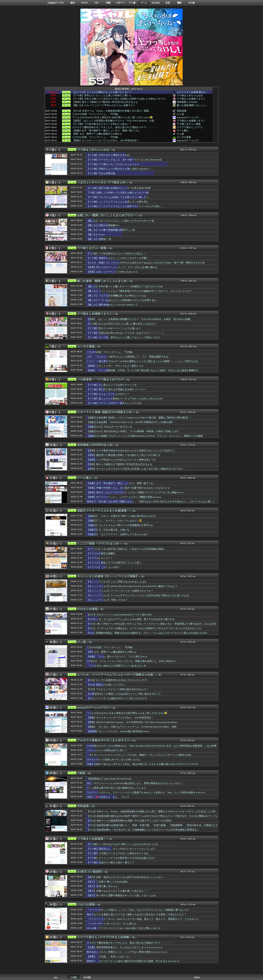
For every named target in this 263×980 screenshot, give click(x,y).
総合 (73, 3)
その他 (191, 3)
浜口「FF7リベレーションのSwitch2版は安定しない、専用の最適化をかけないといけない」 (135, 783)
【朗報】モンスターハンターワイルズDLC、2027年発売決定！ (106, 140)
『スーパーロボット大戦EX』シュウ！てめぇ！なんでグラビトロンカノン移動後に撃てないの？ (138, 910)
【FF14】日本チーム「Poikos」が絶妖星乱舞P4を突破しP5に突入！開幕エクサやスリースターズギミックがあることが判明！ (151, 813)
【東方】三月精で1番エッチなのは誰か (108, 882)
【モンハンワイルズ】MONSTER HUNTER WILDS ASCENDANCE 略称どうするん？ (132, 586)
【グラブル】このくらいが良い (103, 567)
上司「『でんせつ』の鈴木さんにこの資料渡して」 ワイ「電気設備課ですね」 (129, 357)
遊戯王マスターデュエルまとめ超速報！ (103, 510)
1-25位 (74, 977)
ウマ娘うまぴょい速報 (189, 124)
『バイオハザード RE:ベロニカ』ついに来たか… (113, 924)
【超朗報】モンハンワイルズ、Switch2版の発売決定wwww (118, 731)
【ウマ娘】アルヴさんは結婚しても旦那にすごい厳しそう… (119, 197)
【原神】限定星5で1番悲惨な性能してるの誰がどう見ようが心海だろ (124, 455)
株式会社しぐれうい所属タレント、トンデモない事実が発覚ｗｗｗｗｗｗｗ (127, 952)
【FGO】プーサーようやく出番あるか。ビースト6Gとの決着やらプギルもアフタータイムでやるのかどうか (144, 628)
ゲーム (144, 3)
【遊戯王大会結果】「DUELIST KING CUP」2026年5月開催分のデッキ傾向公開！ (131, 422)
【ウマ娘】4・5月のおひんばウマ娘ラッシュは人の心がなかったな (122, 844)
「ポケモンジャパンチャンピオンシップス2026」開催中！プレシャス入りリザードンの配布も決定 (139, 755)
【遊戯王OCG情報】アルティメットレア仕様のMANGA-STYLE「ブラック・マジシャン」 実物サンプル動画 (145, 436)
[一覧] (113, 150)
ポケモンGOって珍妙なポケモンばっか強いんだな (113, 759)
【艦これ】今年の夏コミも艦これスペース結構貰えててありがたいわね (125, 286)
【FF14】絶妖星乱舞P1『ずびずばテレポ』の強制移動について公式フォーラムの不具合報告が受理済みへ (143, 830)
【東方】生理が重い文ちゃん (102, 886)
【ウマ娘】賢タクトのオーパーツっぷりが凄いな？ (114, 328)
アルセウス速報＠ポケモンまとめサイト (103, 740)
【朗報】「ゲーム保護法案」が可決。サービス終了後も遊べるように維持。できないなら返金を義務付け (143, 370)
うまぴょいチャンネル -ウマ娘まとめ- (102, 182)
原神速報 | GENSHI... (188, 102)
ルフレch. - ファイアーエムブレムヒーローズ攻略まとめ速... (116, 675)
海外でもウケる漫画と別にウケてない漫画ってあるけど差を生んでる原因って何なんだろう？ (137, 914)
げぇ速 (180, 114)
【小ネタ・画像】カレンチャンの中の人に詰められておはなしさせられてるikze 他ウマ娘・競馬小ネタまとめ (146, 263)
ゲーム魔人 (183, 131)
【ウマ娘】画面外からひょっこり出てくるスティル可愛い (118, 258)
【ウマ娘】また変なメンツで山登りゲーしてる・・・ (115, 385)
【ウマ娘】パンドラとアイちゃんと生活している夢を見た (118, 202)
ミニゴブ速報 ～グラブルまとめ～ (99, 543)
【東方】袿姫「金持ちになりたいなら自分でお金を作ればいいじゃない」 (126, 877)
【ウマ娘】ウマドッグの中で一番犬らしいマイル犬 (114, 403)
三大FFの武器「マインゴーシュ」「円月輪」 (96, 114)
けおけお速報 (86, 904)
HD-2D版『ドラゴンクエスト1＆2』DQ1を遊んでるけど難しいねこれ (124, 928)
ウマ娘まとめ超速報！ (92, 839)
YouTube (156, 3)
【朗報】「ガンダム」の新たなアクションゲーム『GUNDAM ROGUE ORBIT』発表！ (133, 727)
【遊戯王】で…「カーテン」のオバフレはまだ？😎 (114, 521)
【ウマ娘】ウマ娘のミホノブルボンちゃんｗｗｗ (113, 164)
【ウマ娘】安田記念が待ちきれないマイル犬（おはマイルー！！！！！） (126, 333)
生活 (168, 3)
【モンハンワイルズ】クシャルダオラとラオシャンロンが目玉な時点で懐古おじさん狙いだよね (138, 595)
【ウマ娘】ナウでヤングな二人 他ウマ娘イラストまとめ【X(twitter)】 (125, 160)
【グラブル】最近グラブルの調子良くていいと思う (114, 563)
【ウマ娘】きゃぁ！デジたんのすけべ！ (108, 394)
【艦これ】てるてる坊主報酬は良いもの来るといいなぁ (116, 296)
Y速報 (81, 773)
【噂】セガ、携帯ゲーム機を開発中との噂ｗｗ (97, 134)
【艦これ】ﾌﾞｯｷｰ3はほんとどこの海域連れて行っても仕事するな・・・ (125, 300)
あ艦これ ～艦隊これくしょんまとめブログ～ (107, 215)
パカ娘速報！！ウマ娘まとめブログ (100, 379)
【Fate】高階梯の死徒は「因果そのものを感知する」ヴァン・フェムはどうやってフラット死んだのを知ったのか (147, 633)
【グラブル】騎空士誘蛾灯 (101, 553)
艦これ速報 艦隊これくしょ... (192, 105)
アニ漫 (132, 3)
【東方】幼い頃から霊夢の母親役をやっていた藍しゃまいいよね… (122, 895)
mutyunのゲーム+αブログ (93, 708)
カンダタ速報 (184, 137)
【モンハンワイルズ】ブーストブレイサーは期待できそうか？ (120, 591)
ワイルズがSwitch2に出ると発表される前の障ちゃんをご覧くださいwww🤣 (113, 117)
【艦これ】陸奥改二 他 (99, 239)
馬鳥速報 (182, 111)
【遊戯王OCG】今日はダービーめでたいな (109, 427)
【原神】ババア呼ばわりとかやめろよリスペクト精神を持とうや (121, 460)
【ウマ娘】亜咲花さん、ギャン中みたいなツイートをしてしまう (121, 849)
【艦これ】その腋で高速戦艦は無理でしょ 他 (111, 230)
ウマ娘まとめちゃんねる (190, 95)
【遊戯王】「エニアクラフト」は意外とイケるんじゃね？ (118, 534)
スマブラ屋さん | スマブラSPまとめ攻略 (103, 937)
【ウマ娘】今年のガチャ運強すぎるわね (108, 155)
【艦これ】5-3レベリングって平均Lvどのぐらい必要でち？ (104, 105)
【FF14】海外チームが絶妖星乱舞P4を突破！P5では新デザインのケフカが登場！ (130, 821)
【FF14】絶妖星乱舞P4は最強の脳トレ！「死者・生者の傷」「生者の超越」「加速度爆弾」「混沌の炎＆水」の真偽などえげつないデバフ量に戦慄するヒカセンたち (152, 827)
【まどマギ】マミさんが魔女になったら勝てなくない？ (102, 92)
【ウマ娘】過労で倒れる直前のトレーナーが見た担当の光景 (119, 188)
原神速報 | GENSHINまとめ (95, 445)
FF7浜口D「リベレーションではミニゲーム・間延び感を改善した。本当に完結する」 (132, 661)
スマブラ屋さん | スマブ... (190, 127)
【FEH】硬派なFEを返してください (106, 685)
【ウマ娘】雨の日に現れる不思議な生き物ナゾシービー (116, 389)
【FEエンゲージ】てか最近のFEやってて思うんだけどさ (117, 698)
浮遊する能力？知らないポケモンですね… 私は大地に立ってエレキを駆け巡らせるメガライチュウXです (143, 764)
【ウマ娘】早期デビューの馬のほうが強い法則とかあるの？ (119, 169)
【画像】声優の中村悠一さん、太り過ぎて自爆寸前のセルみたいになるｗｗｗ (128, 488)
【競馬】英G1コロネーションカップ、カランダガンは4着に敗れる (122, 267)
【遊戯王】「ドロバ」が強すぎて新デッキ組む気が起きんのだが (121, 516)
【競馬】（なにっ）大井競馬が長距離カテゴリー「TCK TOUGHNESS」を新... (114, 121)
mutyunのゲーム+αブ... (189, 117)
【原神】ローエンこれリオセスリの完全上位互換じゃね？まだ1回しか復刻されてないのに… (136, 469)
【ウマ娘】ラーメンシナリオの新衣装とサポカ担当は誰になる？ (121, 858)
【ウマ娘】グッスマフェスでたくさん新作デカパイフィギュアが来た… (125, 206)
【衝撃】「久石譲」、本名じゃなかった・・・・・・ (115, 956)
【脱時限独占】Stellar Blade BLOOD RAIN (109, 779)
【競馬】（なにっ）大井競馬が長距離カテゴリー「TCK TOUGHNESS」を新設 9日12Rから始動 (139, 319)
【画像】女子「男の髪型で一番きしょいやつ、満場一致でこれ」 (107, 131)
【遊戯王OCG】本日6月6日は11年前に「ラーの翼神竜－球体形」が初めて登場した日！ (133, 431)
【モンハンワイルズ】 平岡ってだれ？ (107, 600)
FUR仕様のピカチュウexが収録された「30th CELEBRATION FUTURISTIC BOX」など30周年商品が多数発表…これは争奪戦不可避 (152, 747)
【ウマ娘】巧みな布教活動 (101, 173)
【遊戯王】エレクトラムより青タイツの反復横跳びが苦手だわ (120, 525)
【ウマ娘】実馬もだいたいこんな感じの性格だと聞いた (102, 95)
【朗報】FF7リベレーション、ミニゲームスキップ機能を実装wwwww (124, 497)
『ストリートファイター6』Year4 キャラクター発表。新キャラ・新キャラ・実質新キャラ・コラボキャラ (143, 919)
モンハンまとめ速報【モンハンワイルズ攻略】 (108, 576)
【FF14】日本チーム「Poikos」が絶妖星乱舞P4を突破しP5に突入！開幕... (111, 111)
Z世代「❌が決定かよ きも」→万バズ (108, 797)
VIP (96, 3)
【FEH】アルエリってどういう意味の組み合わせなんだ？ (118, 689)
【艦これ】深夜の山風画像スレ (103, 225)
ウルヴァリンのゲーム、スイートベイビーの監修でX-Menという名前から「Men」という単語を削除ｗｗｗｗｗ (146, 792)
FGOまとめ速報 (87, 609)
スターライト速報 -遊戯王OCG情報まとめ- (105, 412)
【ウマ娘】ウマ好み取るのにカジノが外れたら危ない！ (102, 124)
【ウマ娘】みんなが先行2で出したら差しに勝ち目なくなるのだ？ (122, 324)
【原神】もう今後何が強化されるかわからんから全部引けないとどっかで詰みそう (131, 450)
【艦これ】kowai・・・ (99, 234)
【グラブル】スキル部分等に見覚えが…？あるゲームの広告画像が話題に (126, 549)
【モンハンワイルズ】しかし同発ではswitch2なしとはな (117, 582)
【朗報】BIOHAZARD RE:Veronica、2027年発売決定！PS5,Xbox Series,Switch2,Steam (132, 722)
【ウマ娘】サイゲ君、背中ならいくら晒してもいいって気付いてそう (124, 337)
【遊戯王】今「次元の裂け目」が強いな (108, 530)
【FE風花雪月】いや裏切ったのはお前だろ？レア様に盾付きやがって (124, 694)
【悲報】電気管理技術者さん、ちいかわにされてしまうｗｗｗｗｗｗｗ (125, 947)
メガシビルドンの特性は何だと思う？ (107, 750)
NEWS (84, 3)
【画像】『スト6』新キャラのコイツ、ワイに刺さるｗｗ (117, 656)
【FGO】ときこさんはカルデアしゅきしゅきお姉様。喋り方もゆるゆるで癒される (131, 619)
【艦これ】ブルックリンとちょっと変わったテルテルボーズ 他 (120, 221)
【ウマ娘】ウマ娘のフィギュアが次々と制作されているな (118, 853)
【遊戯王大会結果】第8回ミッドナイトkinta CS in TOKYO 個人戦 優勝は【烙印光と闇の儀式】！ (139, 418)
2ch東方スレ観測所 (89, 872)
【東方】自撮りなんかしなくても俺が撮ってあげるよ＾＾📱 (119, 891)
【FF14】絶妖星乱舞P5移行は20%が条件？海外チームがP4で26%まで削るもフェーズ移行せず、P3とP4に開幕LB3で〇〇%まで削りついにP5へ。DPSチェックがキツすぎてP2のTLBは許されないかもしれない (152, 818)
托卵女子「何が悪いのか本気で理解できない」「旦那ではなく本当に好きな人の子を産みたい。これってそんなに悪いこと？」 (151, 503)
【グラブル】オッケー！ (100, 558)
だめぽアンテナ (56, 3)
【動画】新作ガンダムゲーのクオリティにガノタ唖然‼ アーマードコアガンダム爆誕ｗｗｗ (135, 492)
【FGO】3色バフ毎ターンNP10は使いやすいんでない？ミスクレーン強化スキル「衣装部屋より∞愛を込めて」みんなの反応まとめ (152, 625)
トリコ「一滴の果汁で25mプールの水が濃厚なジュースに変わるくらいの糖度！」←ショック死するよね (142, 361)
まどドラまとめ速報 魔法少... (192, 92)
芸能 (108, 3)
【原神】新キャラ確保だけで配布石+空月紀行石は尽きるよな (105, 102)
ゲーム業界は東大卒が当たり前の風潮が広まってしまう (116, 788)
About (197, 977)
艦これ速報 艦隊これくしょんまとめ (102, 281)
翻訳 (180, 3)
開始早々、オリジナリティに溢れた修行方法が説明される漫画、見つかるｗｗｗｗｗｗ (133, 961)
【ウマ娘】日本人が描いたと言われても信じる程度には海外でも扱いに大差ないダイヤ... (120, 99)
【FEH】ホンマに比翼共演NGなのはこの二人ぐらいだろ (117, 680)
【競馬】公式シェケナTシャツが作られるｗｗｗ (112, 272)
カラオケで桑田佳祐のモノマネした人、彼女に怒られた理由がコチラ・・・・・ (115, 127)
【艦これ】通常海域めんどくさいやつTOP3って (112, 305)
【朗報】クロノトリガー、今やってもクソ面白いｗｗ (115, 366)
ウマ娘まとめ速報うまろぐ (191, 99)
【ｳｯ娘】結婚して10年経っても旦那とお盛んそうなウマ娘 (118, 193)
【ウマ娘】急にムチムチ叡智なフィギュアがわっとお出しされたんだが (125, 399)
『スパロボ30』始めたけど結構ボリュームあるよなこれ (116, 666)
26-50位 (87, 977)
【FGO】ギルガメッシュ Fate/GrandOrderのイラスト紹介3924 (119, 615)
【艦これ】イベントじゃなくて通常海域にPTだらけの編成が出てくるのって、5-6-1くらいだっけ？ (139, 291)
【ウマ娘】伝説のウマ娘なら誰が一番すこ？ (110, 862)
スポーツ (120, 3)
